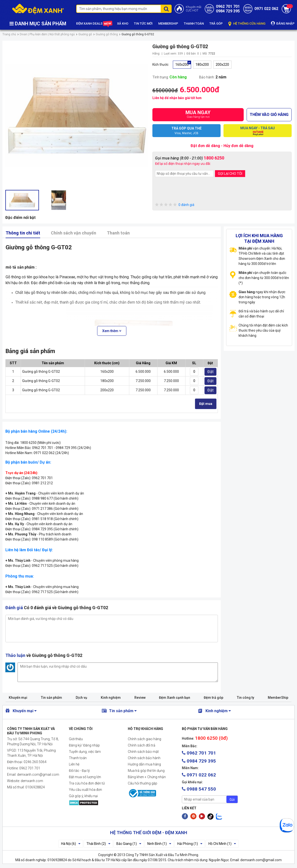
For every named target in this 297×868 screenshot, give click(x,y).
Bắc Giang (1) (129, 844)
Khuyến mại (18, 698)
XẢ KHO (123, 23)
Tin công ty (246, 698)
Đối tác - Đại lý (79, 771)
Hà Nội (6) (71, 844)
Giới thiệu (76, 739)
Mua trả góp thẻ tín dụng (146, 771)
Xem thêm (112, 331)
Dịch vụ (81, 698)
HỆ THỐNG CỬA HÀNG (247, 24)
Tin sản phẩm (51, 698)
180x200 (202, 65)
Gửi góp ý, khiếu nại (83, 796)
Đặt (210, 372)
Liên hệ (74, 764)
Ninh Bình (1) (159, 844)
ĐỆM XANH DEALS (94, 24)
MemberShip (278, 698)
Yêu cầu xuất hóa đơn (85, 790)
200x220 (222, 65)
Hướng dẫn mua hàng (144, 764)
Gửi (232, 800)
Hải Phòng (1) (190, 844)
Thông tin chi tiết (23, 233)
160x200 (182, 65)
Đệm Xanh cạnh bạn (175, 698)
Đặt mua (206, 404)
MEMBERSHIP (168, 23)
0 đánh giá (175, 205)
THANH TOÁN (194, 23)
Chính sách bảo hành (144, 758)
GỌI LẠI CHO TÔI (230, 174)
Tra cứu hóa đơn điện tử (87, 783)
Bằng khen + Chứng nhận (147, 777)
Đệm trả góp (213, 698)
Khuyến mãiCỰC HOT (194, 9)
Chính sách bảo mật (143, 752)
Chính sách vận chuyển (74, 233)
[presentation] (192, 190)
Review (140, 698)
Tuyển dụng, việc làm (85, 752)
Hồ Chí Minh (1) (222, 844)
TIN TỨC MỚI (143, 23)
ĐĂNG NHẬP (283, 23)
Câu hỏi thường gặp (143, 783)
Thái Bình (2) (98, 844)
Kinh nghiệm (111, 698)
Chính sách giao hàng (144, 739)
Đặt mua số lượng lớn (85, 777)
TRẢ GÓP (216, 23)
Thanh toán (118, 233)
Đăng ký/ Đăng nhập (84, 745)
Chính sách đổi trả (142, 745)
